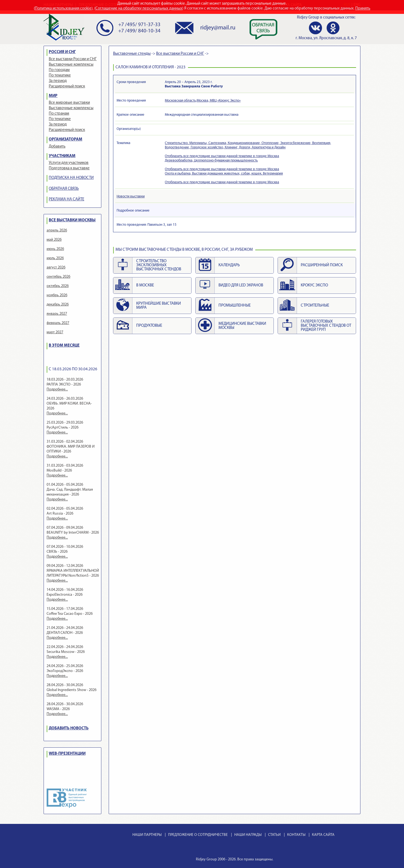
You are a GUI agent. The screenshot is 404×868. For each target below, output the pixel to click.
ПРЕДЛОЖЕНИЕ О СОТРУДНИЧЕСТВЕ (198, 835)
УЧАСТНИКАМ (62, 156)
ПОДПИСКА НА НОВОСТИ (71, 178)
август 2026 (56, 268)
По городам (59, 70)
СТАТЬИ (274, 835)
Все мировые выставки (69, 103)
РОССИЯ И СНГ (62, 52)
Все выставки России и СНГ (73, 59)
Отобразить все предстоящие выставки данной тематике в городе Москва (222, 156)
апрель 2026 (57, 230)
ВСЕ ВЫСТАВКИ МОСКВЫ (72, 220)
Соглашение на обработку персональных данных (139, 9)
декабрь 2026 (58, 305)
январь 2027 (57, 314)
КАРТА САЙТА (323, 835)
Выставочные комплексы (71, 65)
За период (58, 81)
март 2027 (55, 332)
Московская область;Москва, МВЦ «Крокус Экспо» (203, 101)
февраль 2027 (58, 323)
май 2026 (54, 240)
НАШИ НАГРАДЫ (248, 835)
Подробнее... (57, 389)
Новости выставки (131, 196)
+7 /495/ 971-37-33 (139, 25)
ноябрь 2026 (57, 295)
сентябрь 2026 (58, 277)
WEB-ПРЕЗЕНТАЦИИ (67, 754)
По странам (59, 114)
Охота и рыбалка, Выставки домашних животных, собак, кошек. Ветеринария (224, 174)
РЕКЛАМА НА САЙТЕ (66, 199)
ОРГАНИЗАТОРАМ (66, 140)
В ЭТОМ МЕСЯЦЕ (64, 346)
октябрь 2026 (58, 286)
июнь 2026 (55, 249)
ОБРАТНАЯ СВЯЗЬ (64, 189)
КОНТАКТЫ (296, 835)
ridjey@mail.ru (218, 28)
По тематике (60, 76)
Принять (363, 9)
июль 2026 (55, 258)
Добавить (57, 147)
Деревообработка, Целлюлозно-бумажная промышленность (211, 161)
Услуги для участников (69, 163)
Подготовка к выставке (69, 168)
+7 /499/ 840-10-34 (139, 31)
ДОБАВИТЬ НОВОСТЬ (69, 728)
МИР (53, 96)
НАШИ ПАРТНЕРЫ (147, 835)
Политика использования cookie (63, 9)
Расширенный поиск (67, 86)
